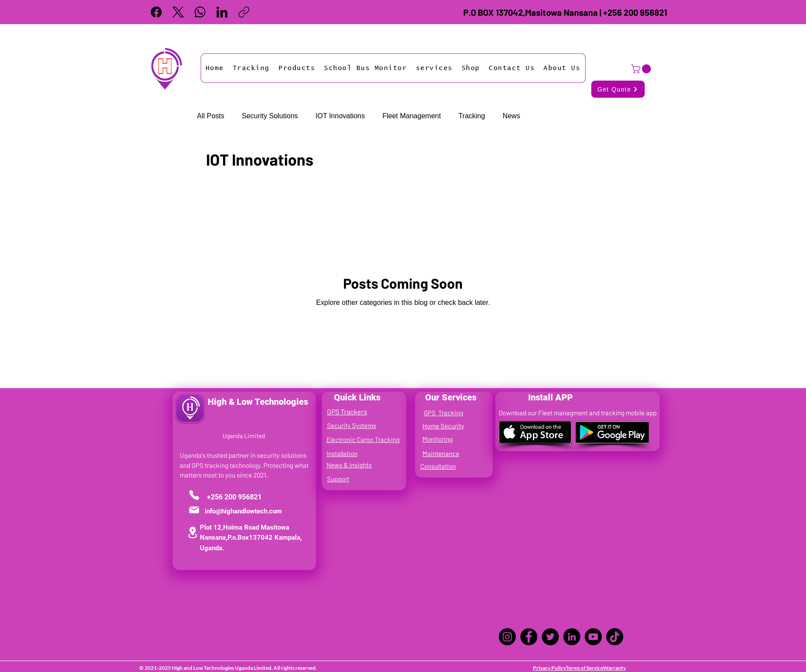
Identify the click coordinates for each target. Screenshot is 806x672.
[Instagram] (507, 637)
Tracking (472, 116)
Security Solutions (270, 116)
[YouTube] (593, 637)
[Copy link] (244, 12)
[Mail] (194, 510)
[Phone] (194, 495)
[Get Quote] (618, 89)
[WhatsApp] (200, 12)
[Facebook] (156, 12)
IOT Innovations (340, 116)
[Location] (193, 532)
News (511, 116)
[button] (251, 68)
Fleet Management (411, 116)
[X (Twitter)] (178, 12)
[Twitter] (550, 637)
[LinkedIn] (222, 12)
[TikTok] (615, 637)
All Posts (211, 116)
